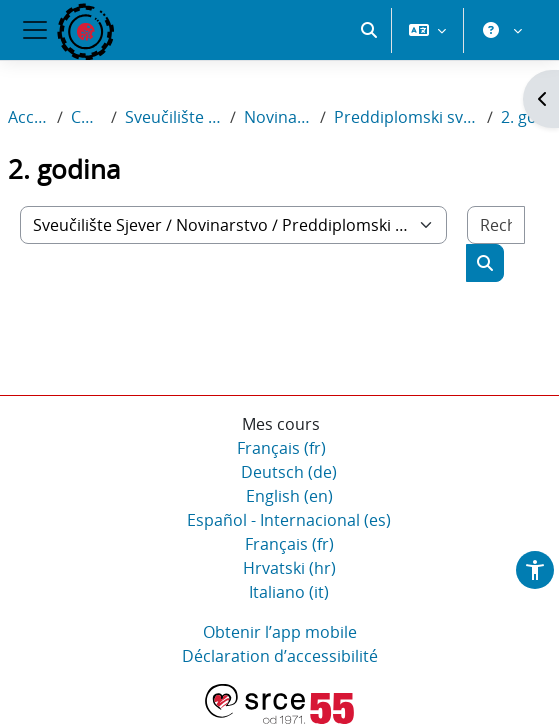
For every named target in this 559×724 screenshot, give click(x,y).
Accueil (28, 117)
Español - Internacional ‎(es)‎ (289, 520)
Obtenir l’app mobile (280, 632)
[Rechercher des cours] (496, 225)
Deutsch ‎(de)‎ (289, 472)
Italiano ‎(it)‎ (289, 592)
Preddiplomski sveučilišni (406, 117)
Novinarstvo (278, 117)
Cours (87, 117)
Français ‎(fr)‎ (281, 448)
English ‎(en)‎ (289, 496)
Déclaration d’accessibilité (280, 656)
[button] (369, 30)
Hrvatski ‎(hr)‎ (289, 568)
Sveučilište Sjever (173, 117)
